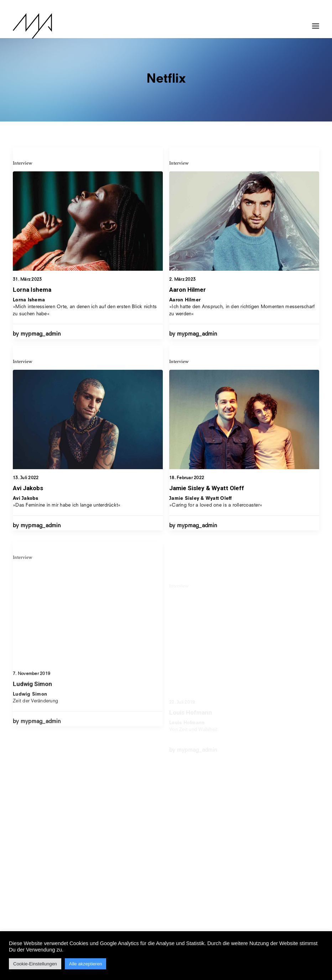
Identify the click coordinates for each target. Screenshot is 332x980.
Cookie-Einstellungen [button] (35, 964)
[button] (316, 22)
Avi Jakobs (28, 516)
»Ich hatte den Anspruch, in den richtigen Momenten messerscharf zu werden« (242, 307)
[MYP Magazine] (32, 26)
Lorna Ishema (32, 290)
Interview (23, 163)
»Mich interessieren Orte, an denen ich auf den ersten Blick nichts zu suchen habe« (85, 307)
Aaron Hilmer (188, 290)
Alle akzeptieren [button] (86, 964)
